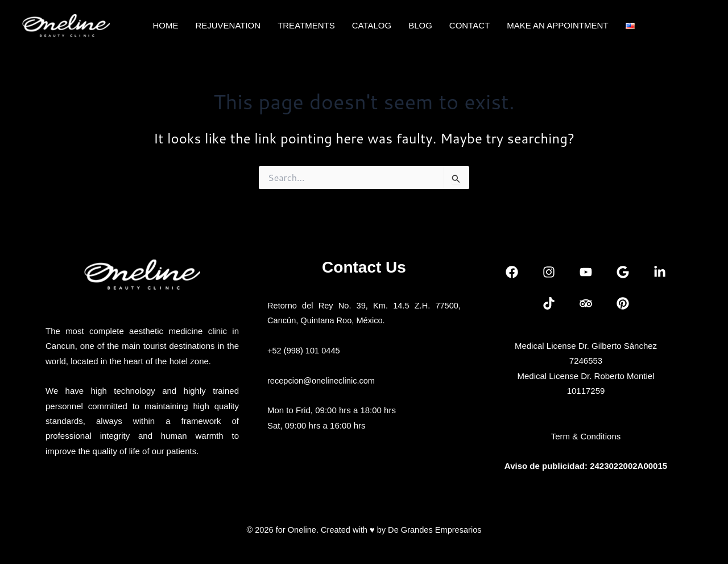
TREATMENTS (306, 25)
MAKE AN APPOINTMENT (557, 25)
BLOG (420, 25)
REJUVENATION (228, 25)
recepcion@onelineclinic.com (323, 380)
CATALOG (372, 25)
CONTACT (470, 25)
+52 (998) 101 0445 (305, 350)
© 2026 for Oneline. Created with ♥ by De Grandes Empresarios (364, 530)
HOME (165, 25)
